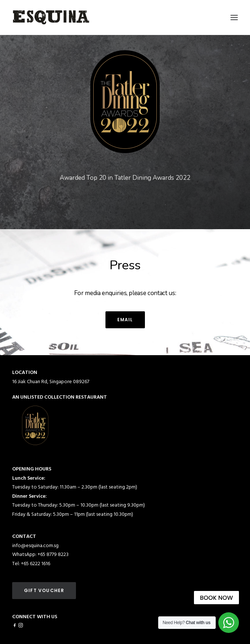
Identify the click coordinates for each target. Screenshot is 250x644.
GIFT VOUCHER (44, 590)
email (125, 320)
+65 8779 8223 (53, 555)
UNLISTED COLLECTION (47, 397)
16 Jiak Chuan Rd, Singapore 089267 (51, 382)
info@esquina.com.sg (35, 546)
